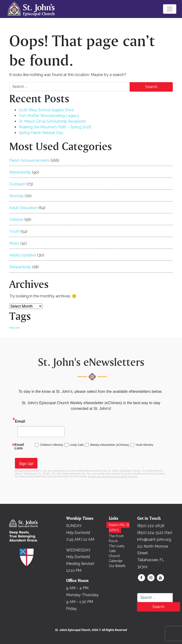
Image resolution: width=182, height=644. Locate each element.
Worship (16, 196)
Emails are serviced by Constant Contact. (113, 476)
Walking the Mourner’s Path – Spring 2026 (55, 127)
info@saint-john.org (154, 539)
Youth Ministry (144, 445)
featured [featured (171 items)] (14, 328)
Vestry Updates (23, 255)
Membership (20, 172)
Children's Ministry (52, 445)
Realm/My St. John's (119, 527)
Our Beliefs (117, 566)
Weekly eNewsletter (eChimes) (110, 445)
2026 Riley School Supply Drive (46, 110)
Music (14, 243)
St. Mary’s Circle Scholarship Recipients (52, 121)
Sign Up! (26, 464)
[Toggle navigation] (170, 9)
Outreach (17, 184)
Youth (14, 231)
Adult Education (23, 208)
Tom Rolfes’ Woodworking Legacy (49, 116)
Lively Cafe (77, 445)
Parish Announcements (29, 160)
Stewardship (20, 267)
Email (20, 421)
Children (16, 220)
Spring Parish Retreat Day (41, 133)
